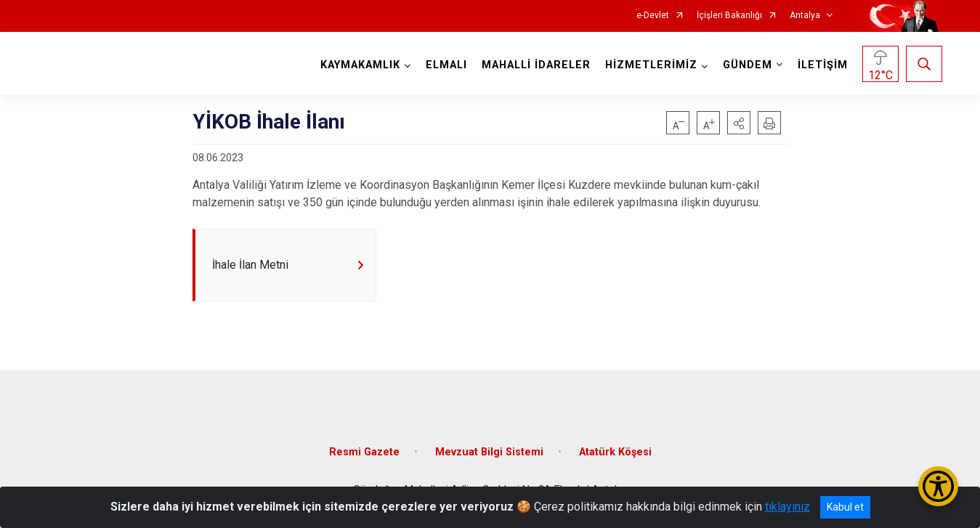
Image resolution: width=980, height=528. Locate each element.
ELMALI (446, 65)
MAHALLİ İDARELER (536, 65)
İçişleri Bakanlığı (729, 16)
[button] (739, 123)
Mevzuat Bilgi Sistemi (489, 452)
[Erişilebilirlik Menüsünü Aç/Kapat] (938, 486)
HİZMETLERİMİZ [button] (651, 65)
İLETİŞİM (823, 65)
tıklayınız (787, 507)
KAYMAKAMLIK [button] (360, 65)
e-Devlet (653, 16)
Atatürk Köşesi (615, 452)
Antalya (805, 16)
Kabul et (845, 507)
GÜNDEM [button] (748, 65)
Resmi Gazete (364, 452)
